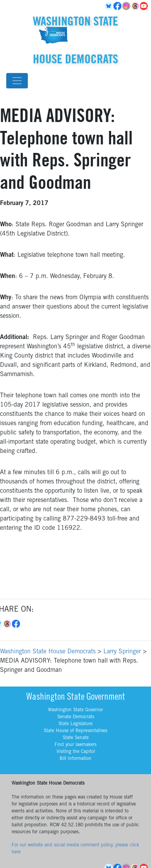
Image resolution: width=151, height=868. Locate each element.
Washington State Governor (75, 710)
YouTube (145, 6)
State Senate (76, 738)
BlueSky (109, 6)
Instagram (127, 6)
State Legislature (75, 724)
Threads (136, 6)
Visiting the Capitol (76, 752)
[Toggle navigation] (17, 81)
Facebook (118, 6)
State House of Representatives (75, 731)
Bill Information (75, 759)
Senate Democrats (76, 717)
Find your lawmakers (75, 745)
